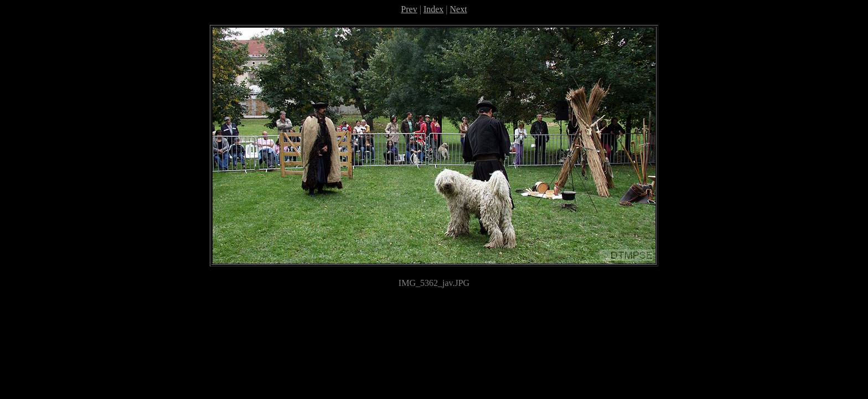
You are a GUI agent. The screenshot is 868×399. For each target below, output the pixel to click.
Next (459, 9)
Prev (409, 9)
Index (433, 9)
